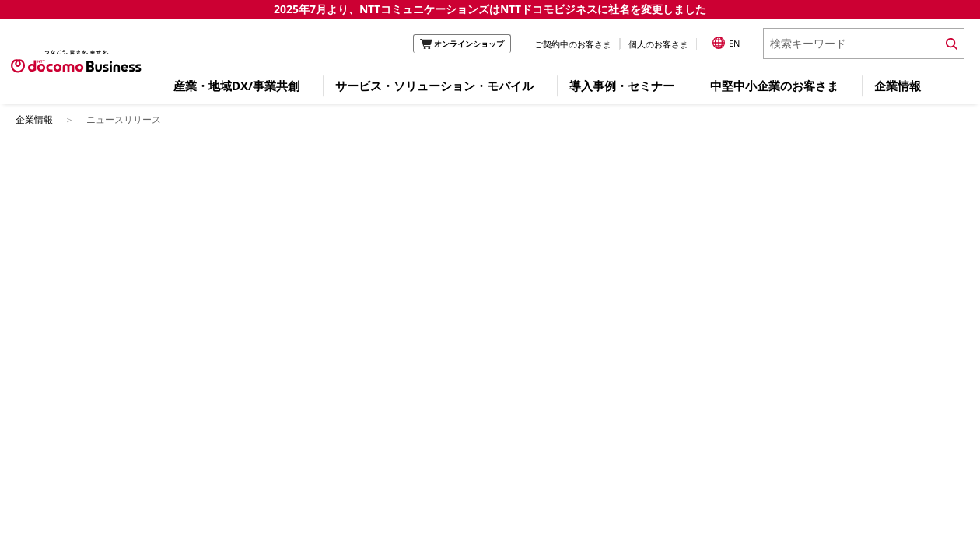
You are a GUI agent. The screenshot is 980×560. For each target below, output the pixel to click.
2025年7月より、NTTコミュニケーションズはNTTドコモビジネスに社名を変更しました (490, 9)
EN (726, 43)
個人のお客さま (658, 44)
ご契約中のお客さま (573, 44)
